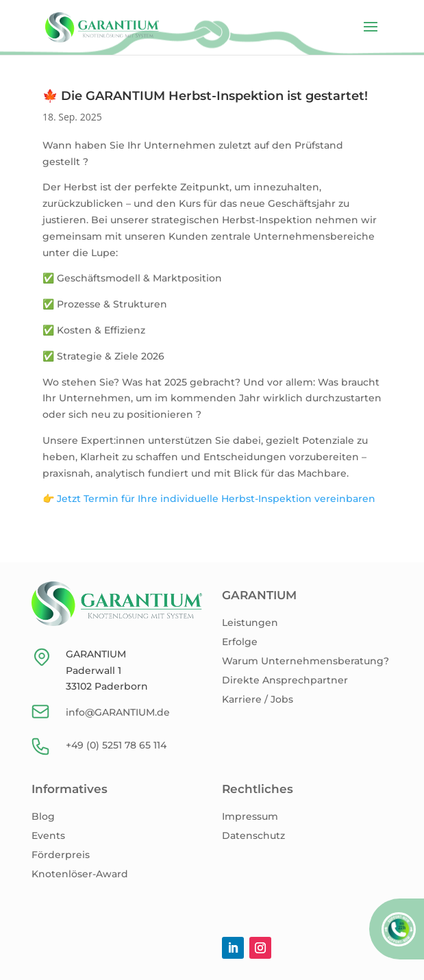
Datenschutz (253, 835)
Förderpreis (61, 855)
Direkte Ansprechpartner (285, 680)
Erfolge (240, 642)
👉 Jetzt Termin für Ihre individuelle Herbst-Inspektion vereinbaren (209, 499)
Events (48, 835)
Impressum (250, 816)
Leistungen (250, 623)
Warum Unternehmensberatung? (305, 661)
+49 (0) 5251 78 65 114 (116, 745)
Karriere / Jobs (258, 699)
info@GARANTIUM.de (118, 712)
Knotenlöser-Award (80, 874)
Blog (43, 816)
